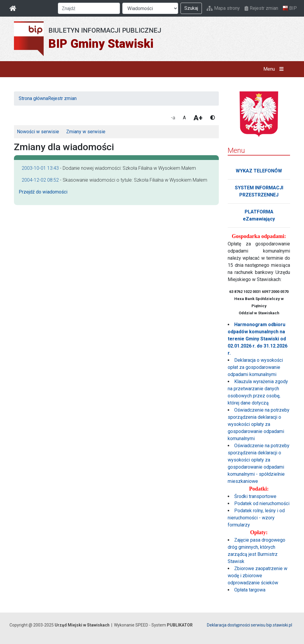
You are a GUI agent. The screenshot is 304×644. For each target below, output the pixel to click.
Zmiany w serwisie (86, 132)
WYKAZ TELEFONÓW (259, 171)
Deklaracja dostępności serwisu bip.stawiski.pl (250, 625)
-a (173, 118)
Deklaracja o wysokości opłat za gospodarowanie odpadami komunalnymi (255, 367)
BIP (290, 8)
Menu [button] (275, 69)
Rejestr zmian (261, 8)
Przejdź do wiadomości (43, 192)
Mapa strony (223, 8)
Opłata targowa (250, 590)
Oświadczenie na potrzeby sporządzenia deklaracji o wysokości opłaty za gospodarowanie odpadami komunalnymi (259, 424)
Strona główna (33, 98)
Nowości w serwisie (38, 132)
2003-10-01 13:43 (40, 168)
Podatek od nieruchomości (262, 503)
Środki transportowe (255, 496)
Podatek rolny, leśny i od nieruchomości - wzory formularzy (256, 518)
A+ (198, 118)
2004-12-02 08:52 (40, 180)
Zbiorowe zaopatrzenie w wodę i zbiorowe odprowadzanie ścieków (258, 576)
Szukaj (191, 8)
